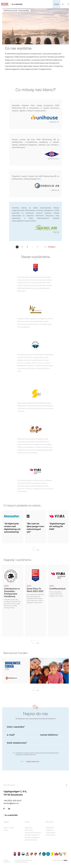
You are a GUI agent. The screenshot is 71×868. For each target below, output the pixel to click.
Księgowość (29, 828)
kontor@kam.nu (11, 803)
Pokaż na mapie (9, 828)
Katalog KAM (50, 828)
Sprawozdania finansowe (33, 833)
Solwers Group (51, 835)
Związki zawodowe (31, 840)
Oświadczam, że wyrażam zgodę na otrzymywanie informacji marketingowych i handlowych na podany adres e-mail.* (37, 754)
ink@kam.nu (50, 830)
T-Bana (6, 830)
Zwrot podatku (51, 833)
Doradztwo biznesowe (32, 835)
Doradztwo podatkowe (32, 837)
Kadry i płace (29, 830)
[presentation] (38, 550)
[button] (34, 548)
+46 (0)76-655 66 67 (13, 801)
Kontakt (57, 4)
